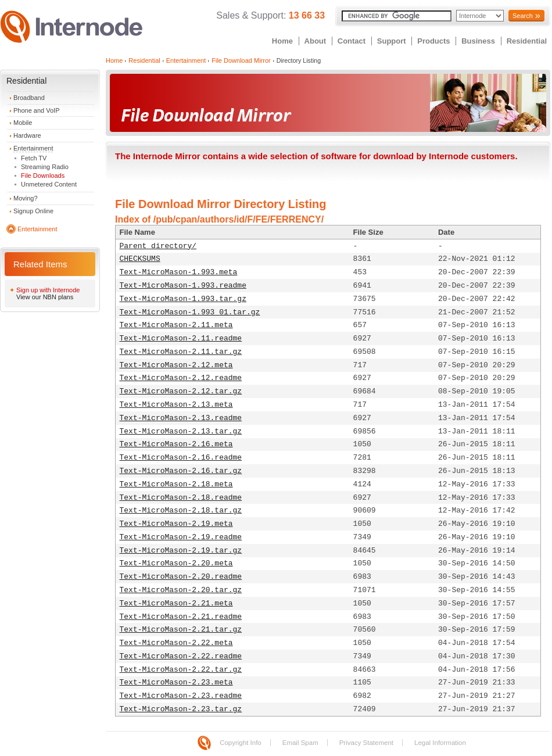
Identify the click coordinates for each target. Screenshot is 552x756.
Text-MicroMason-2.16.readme (181, 458)
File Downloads (43, 175)
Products (433, 41)
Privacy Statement (366, 743)
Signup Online (33, 211)
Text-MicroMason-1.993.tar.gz (183, 299)
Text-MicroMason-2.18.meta (176, 484)
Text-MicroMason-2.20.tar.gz (181, 590)
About (316, 41)
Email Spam (300, 743)
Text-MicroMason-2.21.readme (181, 617)
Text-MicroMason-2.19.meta (176, 524)
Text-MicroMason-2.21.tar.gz (181, 630)
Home (282, 41)
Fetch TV (34, 158)
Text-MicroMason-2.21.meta (176, 603)
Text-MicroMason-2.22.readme (181, 656)
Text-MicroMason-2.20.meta (176, 563)
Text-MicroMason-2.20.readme (181, 577)
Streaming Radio (45, 167)
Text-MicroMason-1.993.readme (183, 286)
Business (478, 41)
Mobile (23, 123)
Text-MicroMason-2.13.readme (181, 418)
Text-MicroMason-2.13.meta (176, 405)
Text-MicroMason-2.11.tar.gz (181, 352)
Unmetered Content (49, 184)
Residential (527, 41)
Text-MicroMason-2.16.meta (176, 444)
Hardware (27, 135)
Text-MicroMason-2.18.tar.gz (181, 510)
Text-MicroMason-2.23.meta (176, 682)
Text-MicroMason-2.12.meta (176, 365)
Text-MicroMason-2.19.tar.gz (181, 551)
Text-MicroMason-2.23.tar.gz (181, 709)
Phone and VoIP (37, 110)
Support (392, 41)
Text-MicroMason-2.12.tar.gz (181, 391)
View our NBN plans (45, 297)
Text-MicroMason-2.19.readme (181, 537)
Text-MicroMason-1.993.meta (179, 272)
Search (523, 16)
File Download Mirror (241, 60)
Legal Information (440, 743)
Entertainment (33, 148)
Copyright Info (241, 743)
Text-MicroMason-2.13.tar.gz (181, 431)
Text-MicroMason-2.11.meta (176, 325)
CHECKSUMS (140, 259)
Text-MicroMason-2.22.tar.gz (181, 670)
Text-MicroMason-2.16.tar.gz (181, 471)
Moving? (26, 198)
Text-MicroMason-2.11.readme (181, 338)
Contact (352, 41)
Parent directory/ (158, 246)
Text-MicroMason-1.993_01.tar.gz (190, 312)
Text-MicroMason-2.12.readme (181, 378)
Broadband (29, 98)
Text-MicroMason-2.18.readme (181, 498)
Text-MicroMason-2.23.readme (181, 696)
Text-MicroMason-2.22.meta (176, 643)
